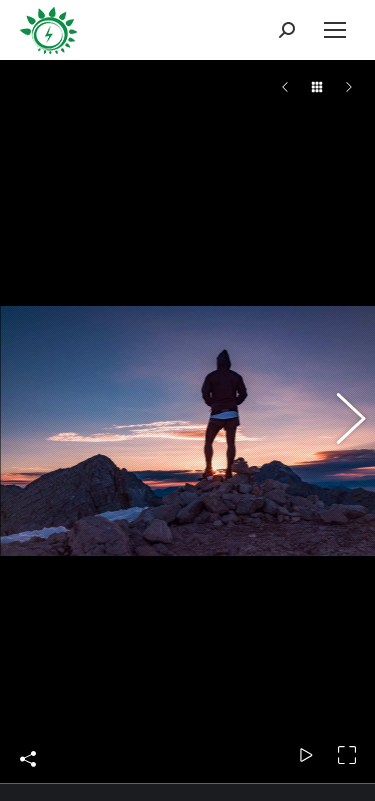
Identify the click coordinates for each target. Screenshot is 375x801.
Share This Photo (28, 735)
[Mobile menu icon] (335, 30)
